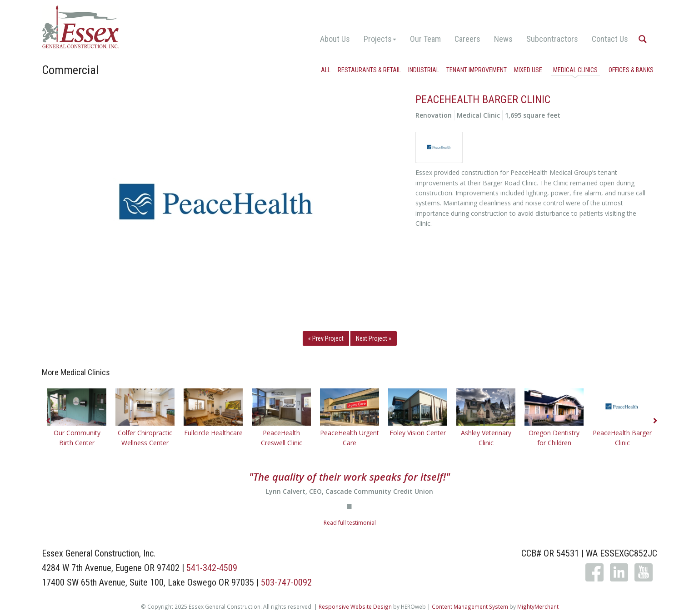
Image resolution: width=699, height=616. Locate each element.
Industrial (424, 70)
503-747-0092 (286, 582)
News (503, 39)
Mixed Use (528, 70)
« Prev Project (326, 338)
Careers (467, 39)
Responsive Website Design (355, 606)
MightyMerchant (538, 606)
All (326, 70)
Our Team (425, 39)
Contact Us (610, 39)
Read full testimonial (350, 523)
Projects (380, 39)
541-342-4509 (212, 568)
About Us (335, 39)
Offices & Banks (631, 70)
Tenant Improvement (477, 70)
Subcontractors (552, 39)
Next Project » (374, 338)
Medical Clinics (575, 70)
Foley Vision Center (418, 433)
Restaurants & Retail (369, 70)
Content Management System (470, 606)
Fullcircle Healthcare (213, 433)
